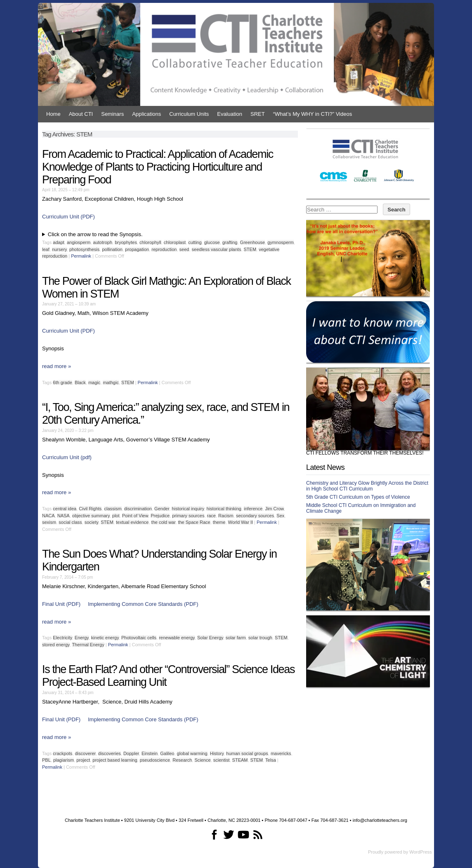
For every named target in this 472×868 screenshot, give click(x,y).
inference (253, 509)
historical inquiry (188, 509)
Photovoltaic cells (139, 638)
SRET (258, 114)
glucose (212, 242)
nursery (59, 249)
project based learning (115, 760)
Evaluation (230, 114)
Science (202, 760)
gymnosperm (281, 242)
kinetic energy (105, 638)
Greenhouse (253, 242)
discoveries (110, 753)
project (83, 760)
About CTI (81, 114)
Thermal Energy (88, 645)
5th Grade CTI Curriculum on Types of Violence (358, 497)
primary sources (188, 516)
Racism (226, 516)
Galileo (167, 753)
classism (113, 509)
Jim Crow (274, 509)
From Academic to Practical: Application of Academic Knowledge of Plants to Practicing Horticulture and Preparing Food (158, 167)
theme (219, 522)
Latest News (325, 467)
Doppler (131, 753)
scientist (222, 760)
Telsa (271, 760)
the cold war (164, 522)
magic (94, 382)
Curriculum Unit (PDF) (68, 217)
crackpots (63, 753)
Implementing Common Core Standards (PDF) (143, 604)
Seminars (112, 114)
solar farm (236, 638)
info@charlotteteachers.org (380, 820)
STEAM (240, 760)
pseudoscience (155, 760)
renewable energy (177, 638)
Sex (280, 516)
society (91, 522)
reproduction (164, 249)
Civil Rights (90, 509)
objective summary (91, 516)
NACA (48, 516)
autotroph (103, 242)
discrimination (138, 509)
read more (57, 366)
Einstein (150, 753)
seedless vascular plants (217, 249)
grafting (230, 242)
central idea (65, 509)
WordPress (420, 852)
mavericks (281, 753)
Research (182, 760)
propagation (137, 249)
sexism (49, 522)
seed (184, 249)
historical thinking (224, 509)
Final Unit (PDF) (61, 604)
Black (80, 382)
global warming (192, 753)
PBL (46, 760)
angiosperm (79, 242)
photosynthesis (84, 249)
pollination (112, 249)
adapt (59, 242)
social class (70, 522)
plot (116, 516)
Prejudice (160, 516)
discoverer (85, 753)
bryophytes (126, 242)
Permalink (81, 256)
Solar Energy (210, 638)
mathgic (111, 382)
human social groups (247, 753)
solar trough (260, 638)
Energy (82, 638)
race (211, 516)
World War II (241, 522)
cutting (195, 242)
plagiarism (64, 760)
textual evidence (132, 522)
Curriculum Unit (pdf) (67, 457)
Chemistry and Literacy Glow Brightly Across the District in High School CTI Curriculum (367, 486)
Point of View (135, 516)
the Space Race (194, 522)
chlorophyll (150, 242)
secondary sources (255, 516)
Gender (162, 509)
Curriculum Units (189, 114)
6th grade (62, 382)
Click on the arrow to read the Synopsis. (95, 234)
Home (53, 114)
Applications (146, 114)
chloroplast (175, 242)
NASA (64, 516)
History (217, 753)
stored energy (56, 645)
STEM (250, 249)
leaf (46, 249)
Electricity (62, 638)
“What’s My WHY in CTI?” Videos (313, 114)
